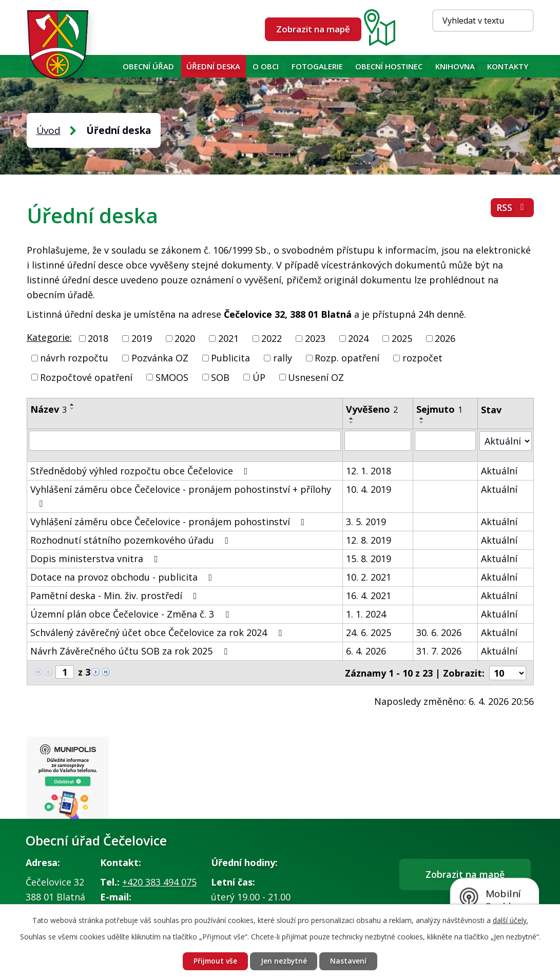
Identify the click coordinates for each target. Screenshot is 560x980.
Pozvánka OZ (160, 358)
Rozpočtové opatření (86, 377)
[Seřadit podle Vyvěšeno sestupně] (352, 422)
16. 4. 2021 (369, 595)
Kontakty (508, 66)
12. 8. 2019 (369, 540)
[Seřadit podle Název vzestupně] (72, 405)
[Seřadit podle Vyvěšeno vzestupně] (352, 418)
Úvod (107, 66)
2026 (445, 338)
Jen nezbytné (284, 961)
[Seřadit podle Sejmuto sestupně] (422, 422)
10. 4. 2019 (369, 489)
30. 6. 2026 (439, 632)
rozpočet (422, 358)
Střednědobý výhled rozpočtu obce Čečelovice (141, 470)
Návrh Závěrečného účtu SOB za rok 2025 (131, 650)
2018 (98, 338)
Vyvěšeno (372, 409)
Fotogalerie (317, 66)
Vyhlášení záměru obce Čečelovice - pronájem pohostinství (170, 521)
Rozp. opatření (347, 358)
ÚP (259, 377)
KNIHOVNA (455, 66)
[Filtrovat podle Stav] (505, 440)
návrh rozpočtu (74, 358)
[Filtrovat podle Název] (185, 440)
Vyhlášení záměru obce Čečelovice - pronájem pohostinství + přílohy (181, 495)
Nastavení (350, 961)
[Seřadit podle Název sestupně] (72, 409)
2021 (228, 338)
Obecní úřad (148, 66)
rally (283, 358)
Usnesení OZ (316, 377)
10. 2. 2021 (369, 577)
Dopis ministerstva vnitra (96, 558)
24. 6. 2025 (369, 632)
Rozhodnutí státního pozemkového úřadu (132, 540)
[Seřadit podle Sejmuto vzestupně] (422, 418)
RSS (512, 208)
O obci (266, 66)
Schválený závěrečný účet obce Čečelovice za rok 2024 (158, 632)
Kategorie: (49, 337)
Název (49, 409)
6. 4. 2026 (366, 650)
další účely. (510, 920)
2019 (142, 338)
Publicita (230, 358)
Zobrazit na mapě (313, 29)
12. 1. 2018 (369, 470)
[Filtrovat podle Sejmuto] (445, 440)
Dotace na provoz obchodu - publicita (123, 577)
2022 (272, 338)
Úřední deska (213, 66)
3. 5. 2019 (366, 521)
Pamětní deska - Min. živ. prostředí (116, 595)
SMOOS (172, 377)
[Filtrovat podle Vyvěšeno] (378, 440)
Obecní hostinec (389, 66)
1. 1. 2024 (366, 613)
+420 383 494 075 (159, 882)
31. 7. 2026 (439, 650)
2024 (358, 338)
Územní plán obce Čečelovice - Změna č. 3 (132, 613)
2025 (402, 338)
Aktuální (499, 470)
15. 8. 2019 (369, 558)
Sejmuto (439, 409)
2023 (315, 338)
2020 (185, 338)
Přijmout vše (215, 961)
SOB (220, 377)
